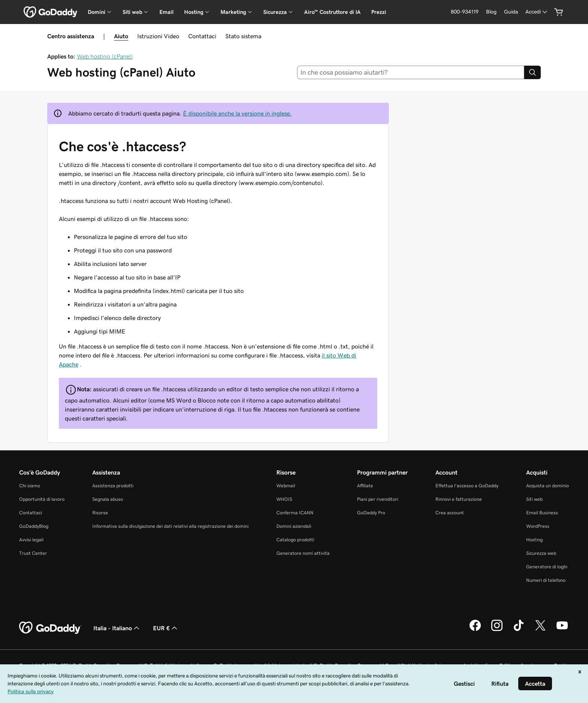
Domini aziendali (294, 526)
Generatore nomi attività (303, 553)
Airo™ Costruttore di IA (332, 12)
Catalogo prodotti (295, 540)
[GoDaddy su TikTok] (519, 630)
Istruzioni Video (158, 36)
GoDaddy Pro (371, 513)
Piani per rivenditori (378, 499)
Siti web (534, 499)
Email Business (542, 513)
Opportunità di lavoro (42, 499)
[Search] (532, 72)
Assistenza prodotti (113, 486)
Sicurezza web (541, 553)
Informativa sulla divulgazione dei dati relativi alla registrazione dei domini (170, 526)
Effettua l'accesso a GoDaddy (467, 486)
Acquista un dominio (547, 486)
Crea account (450, 513)
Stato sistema (243, 36)
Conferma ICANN (295, 513)
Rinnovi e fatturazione (459, 499)
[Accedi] (537, 12)
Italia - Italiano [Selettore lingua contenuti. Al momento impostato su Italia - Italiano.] (117, 628)
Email (166, 12)
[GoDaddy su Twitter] (540, 630)
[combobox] (411, 72)
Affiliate (365, 486)
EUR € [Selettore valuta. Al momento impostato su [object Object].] (166, 628)
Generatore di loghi (547, 567)
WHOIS (284, 499)
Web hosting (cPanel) (105, 56)
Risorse (100, 513)
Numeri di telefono (546, 580)
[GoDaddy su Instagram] (497, 630)
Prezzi (379, 12)
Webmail (286, 486)
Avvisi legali (31, 540)
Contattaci (202, 36)
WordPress (538, 526)
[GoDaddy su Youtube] (562, 630)
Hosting (534, 540)
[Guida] (511, 12)
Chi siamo (30, 486)
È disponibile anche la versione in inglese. (237, 113)
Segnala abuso (108, 499)
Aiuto (121, 36)
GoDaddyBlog (34, 526)
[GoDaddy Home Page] (50, 628)
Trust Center (33, 553)
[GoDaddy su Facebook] (475, 630)
